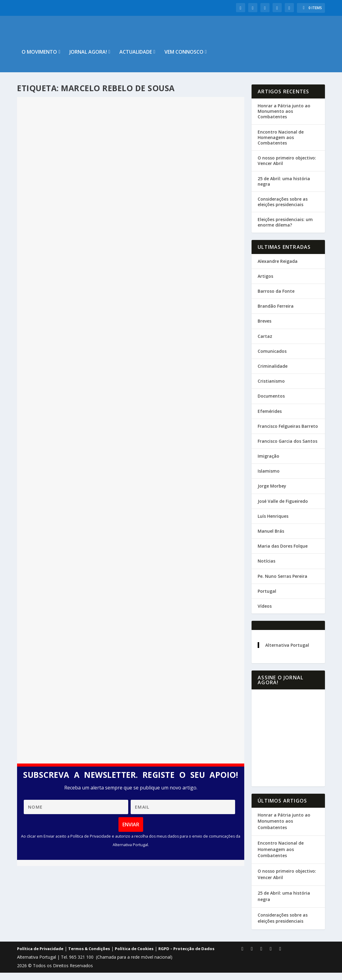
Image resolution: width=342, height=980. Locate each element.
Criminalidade (273, 373)
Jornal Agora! (88, 60)
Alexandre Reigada (278, 268)
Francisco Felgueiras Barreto (288, 433)
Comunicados (272, 358)
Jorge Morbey (272, 493)
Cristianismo (271, 388)
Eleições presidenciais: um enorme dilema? (285, 229)
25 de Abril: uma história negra (284, 188)
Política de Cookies (134, 956)
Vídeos (265, 613)
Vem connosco (184, 60)
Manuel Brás (271, 538)
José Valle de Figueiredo (283, 508)
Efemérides (270, 418)
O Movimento (39, 60)
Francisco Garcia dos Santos (287, 448)
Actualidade (136, 60)
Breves (264, 328)
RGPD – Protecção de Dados (186, 956)
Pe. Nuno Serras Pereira (282, 583)
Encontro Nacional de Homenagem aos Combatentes (281, 145)
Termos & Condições (89, 956)
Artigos (265, 283)
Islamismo (269, 478)
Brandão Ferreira (276, 313)
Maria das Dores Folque (283, 553)
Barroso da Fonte (276, 298)
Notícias (266, 568)
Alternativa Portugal (287, 652)
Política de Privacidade (40, 956)
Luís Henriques (273, 523)
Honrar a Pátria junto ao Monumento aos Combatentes (284, 118)
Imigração (268, 463)
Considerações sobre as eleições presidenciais (283, 209)
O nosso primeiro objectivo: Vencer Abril (287, 168)
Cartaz (265, 343)
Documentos (271, 403)
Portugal (267, 598)
